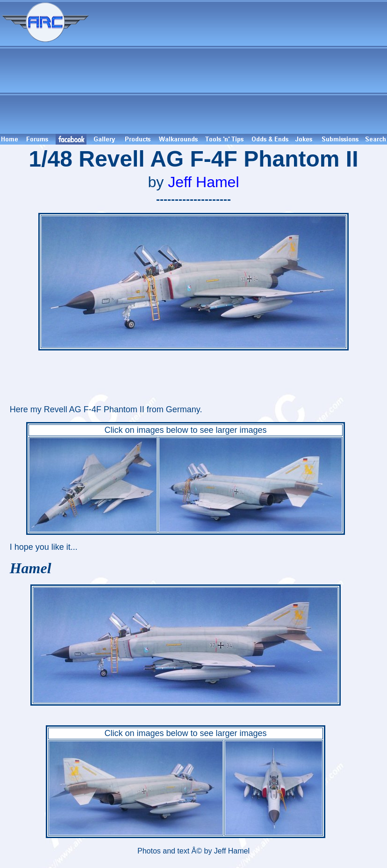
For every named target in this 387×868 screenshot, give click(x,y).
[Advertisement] (240, 67)
